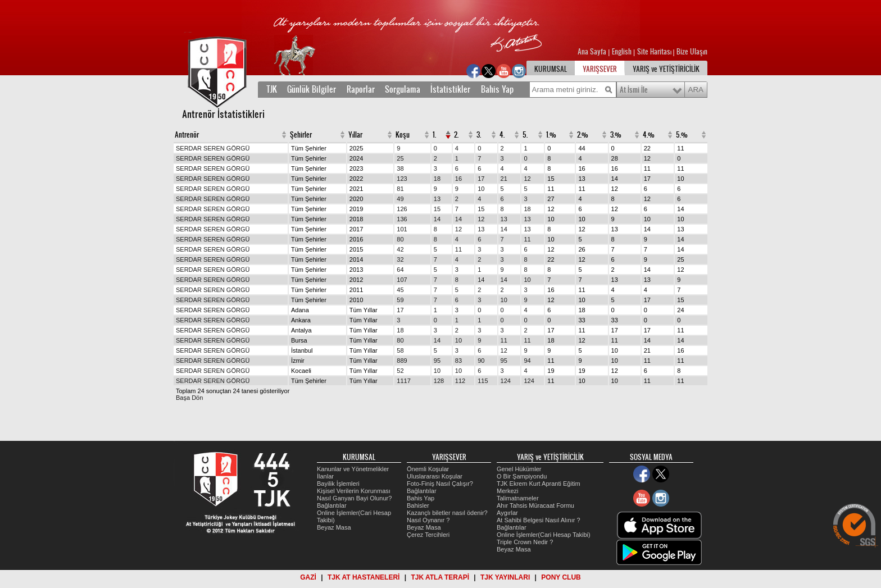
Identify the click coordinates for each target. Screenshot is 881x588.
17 (481, 179)
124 (506, 381)
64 (400, 270)
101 (402, 229)
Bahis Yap (497, 89)
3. (479, 135)
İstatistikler (450, 89)
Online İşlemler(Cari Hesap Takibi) (544, 535)
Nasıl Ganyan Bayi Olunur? (354, 498)
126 (402, 209)
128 (439, 381)
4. (502, 135)
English (622, 52)
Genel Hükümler (519, 469)
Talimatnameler (518, 498)
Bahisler (418, 505)
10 (481, 189)
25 (400, 158)
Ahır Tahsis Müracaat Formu (535, 505)
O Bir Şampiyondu (522, 476)
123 (402, 179)
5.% (682, 135)
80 (400, 239)
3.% (616, 135)
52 (400, 371)
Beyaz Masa (334, 527)
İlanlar (325, 476)
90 (481, 361)
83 (458, 361)
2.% (583, 135)
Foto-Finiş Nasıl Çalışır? (440, 484)
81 (400, 189)
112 (460, 381)
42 (400, 249)
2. (456, 135)
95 (437, 361)
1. (434, 135)
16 (458, 179)
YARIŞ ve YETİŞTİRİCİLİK (666, 69)
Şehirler (301, 135)
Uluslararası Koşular (435, 476)
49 (400, 199)
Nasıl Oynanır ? (428, 520)
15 (437, 209)
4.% (649, 135)
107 (402, 280)
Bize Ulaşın (692, 52)
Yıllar (355, 135)
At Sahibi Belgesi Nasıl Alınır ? (539, 520)
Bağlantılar (332, 505)
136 (402, 219)
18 (437, 179)
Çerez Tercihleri (428, 535)
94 (527, 361)
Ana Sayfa (593, 52)
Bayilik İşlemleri (338, 484)
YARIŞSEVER (600, 69)
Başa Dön (189, 398)
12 (527, 179)
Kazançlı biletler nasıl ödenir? (447, 513)
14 (437, 219)
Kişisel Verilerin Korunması (354, 491)
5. (525, 135)
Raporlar (361, 89)
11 (527, 239)
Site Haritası (655, 52)
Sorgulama (403, 89)
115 (483, 381)
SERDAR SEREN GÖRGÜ (213, 148)
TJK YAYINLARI (505, 577)
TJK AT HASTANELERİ (364, 577)
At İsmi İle (634, 90)
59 (400, 300)
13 (437, 199)
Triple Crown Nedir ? (525, 542)
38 (400, 168)
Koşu (403, 135)
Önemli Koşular (428, 469)
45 (400, 290)
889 (402, 361)
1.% (551, 135)
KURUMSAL (551, 69)
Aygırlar (507, 513)
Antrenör (187, 135)
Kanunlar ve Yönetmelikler (353, 469)
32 (400, 259)
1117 (403, 381)
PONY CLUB (561, 577)
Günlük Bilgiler (312, 89)
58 (400, 350)
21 (504, 179)
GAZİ (308, 577)
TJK (272, 89)
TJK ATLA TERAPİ (440, 577)
